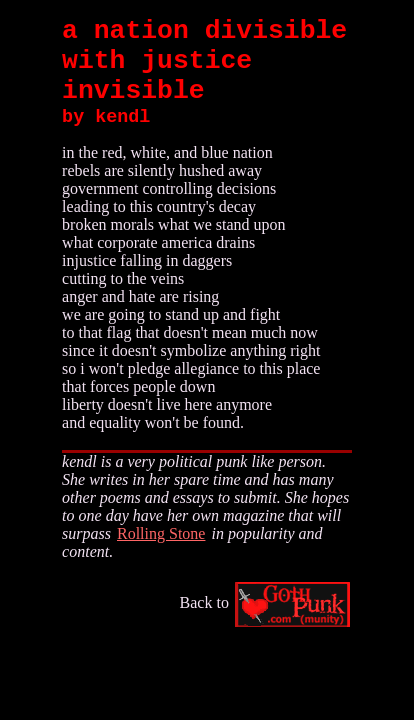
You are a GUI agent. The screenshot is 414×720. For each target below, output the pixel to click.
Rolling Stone (161, 533)
